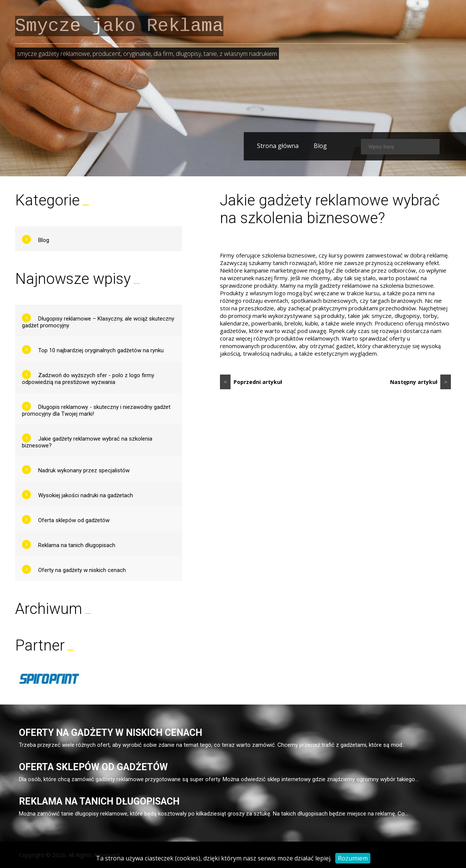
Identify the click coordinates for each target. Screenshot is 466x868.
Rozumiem (353, 858)
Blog (305, 146)
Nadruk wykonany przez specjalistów (84, 470)
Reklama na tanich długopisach (77, 545)
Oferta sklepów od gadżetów (74, 520)
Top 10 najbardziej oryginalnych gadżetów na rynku (101, 350)
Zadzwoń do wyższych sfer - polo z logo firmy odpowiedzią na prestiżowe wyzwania (88, 379)
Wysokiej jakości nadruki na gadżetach (86, 495)
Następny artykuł (420, 382)
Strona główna (262, 146)
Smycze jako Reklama (119, 26)
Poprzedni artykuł (251, 382)
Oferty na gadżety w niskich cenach (82, 570)
